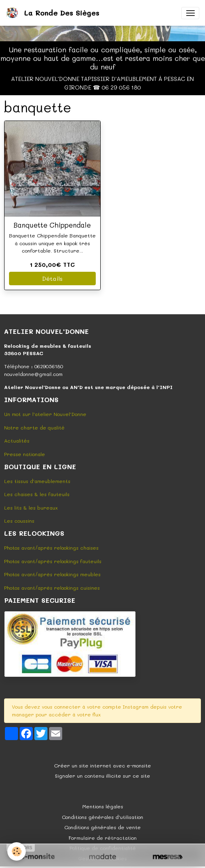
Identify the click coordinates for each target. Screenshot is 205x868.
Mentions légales (103, 806)
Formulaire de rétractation (103, 838)
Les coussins (19, 521)
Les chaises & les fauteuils (37, 494)
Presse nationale (25, 454)
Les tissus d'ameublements (37, 481)
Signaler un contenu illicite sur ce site (102, 776)
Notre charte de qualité (34, 427)
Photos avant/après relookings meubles (52, 574)
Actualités (17, 441)
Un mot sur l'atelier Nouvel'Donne (45, 414)
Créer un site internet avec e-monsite (102, 765)
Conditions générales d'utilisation (102, 817)
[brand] (54, 13)
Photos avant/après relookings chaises (51, 548)
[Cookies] (17, 851)
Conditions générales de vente (102, 827)
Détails (52, 279)
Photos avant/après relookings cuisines (52, 588)
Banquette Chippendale (52, 225)
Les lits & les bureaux (31, 508)
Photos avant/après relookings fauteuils (53, 561)
